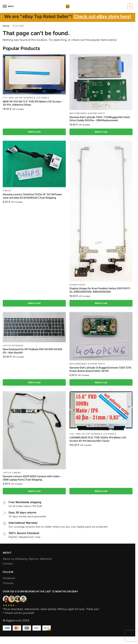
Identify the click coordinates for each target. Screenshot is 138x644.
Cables (7, 191)
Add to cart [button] (34, 132)
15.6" (72, 434)
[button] (129, 6)
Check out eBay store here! (102, 16)
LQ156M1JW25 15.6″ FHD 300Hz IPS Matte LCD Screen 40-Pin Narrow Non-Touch (98, 439)
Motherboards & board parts (87, 113)
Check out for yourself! (20, 613)
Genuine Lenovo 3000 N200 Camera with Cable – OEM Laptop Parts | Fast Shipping (32, 478)
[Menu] (8, 6)
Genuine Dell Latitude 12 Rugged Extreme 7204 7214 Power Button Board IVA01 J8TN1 (100, 369)
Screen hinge (77, 285)
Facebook (9, 578)
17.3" (5, 98)
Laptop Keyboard (13, 346)
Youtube (8, 583)
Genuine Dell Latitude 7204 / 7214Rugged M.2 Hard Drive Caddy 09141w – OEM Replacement (100, 119)
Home (6, 26)
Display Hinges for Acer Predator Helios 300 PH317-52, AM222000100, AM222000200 (100, 290)
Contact (8, 564)
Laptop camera (12, 473)
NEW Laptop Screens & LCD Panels (29, 98)
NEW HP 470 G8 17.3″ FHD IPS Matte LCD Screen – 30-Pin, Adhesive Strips (33, 103)
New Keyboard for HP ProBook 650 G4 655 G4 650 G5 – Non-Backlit (33, 351)
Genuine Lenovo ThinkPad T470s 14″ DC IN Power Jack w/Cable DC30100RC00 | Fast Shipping (32, 196)
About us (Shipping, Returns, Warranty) (27, 559)
